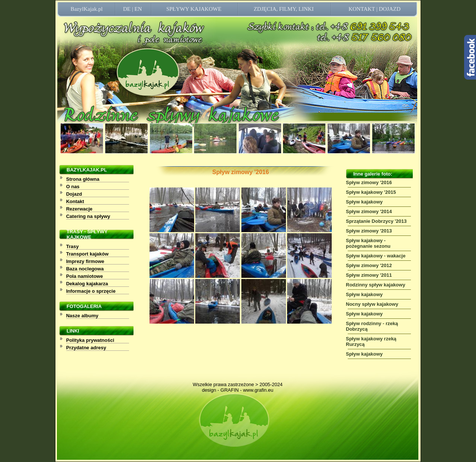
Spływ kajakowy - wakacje (376, 256)
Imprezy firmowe (85, 261)
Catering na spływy (88, 216)
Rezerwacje (79, 209)
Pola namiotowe (85, 276)
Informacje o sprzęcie (91, 291)
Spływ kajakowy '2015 (371, 192)
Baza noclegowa (85, 269)
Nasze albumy (82, 316)
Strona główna (83, 179)
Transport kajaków (87, 254)
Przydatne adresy (86, 348)
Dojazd (74, 194)
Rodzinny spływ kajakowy (376, 285)
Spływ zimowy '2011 (369, 275)
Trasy (73, 246)
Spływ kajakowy (364, 202)
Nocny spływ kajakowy (372, 304)
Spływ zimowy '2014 (369, 211)
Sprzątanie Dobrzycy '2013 (376, 221)
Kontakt (75, 201)
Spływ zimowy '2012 (369, 265)
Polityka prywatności (90, 340)
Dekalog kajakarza (87, 284)
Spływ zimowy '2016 (369, 182)
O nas (73, 187)
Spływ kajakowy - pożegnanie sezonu (368, 243)
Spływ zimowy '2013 (369, 231)
